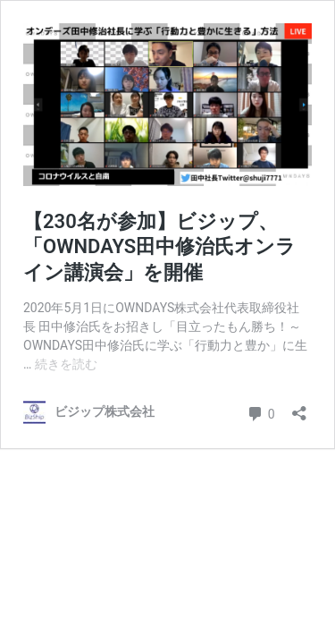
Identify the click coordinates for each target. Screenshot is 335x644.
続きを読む (66, 364)
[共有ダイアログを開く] (299, 407)
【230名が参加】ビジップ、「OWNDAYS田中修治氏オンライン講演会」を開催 (159, 247)
